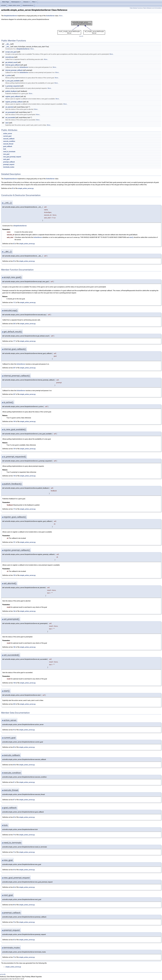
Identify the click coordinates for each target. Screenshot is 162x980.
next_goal (6, 159)
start (7, 123)
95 (14, 261)
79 (14, 835)
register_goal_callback (13, 97)
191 (14, 542)
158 (14, 683)
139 (14, 449)
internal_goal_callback (13, 65)
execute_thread (8, 144)
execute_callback (9, 139)
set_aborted (9, 107)
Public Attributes (147, 8)
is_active (8, 75)
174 (14, 509)
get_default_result (11, 62)
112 (14, 303)
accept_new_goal (11, 52)
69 (14, 817)
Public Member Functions (136, 8)
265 (14, 324)
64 (14, 870)
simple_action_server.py (26, 188)
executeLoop (10, 57)
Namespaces (16, 2)
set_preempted (10, 112)
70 (14, 922)
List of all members (157, 8)
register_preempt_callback (14, 102)
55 (13, 188)
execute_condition (9, 141)
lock (5, 149)
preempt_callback (9, 162)
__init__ (8, 47)
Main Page (6, 2)
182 (14, 647)
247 (14, 394)
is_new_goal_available (13, 81)
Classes (27, 2)
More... (61, 16)
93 (14, 730)
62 (14, 244)
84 (14, 905)
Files (34, 2)
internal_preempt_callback (14, 70)
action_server (8, 134)
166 (14, 611)
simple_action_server (14, 5)
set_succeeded (10, 118)
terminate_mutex (9, 167)
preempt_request (9, 164)
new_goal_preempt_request (12, 157)
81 (14, 782)
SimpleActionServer (28, 5)
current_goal (7, 136)
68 (14, 765)
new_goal (6, 154)
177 (14, 341)
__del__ (8, 44)
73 (14, 957)
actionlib (3, 5)
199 (14, 575)
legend (81, 36)
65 (14, 940)
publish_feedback (11, 91)
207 (14, 368)
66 (14, 887)
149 (14, 421)
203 (14, 704)
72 (14, 852)
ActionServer (50, 16)
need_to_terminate (9, 152)
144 (14, 476)
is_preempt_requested (13, 86)
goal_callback (8, 146)
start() (131, 237)
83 (14, 747)
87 (14, 800)
